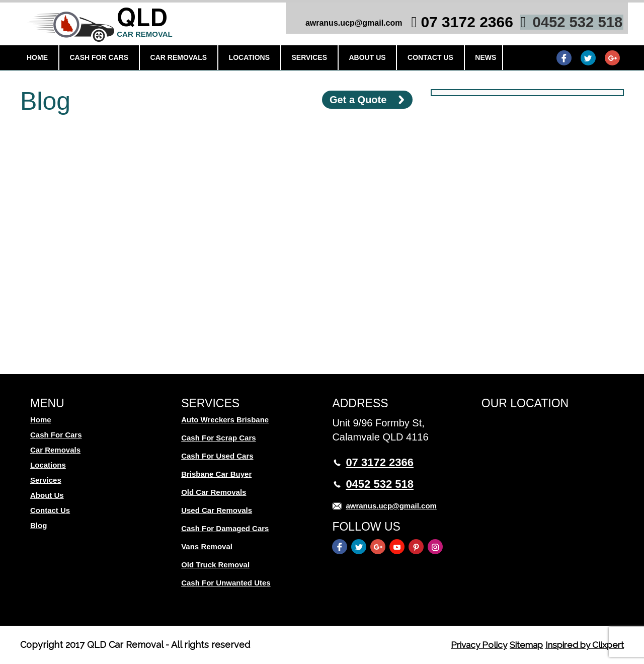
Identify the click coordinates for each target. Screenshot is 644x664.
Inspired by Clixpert (581, 645)
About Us (361, 59)
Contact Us (423, 59)
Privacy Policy (468, 645)
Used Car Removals (217, 510)
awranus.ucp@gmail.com (348, 25)
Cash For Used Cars (217, 456)
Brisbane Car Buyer (216, 474)
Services (306, 59)
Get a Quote (358, 100)
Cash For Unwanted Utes (226, 583)
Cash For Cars (100, 59)
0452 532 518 (572, 24)
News (476, 59)
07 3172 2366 (461, 24)
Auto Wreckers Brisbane (225, 420)
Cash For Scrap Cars (218, 438)
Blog (38, 525)
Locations (247, 59)
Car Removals (178, 59)
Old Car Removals (214, 492)
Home (40, 59)
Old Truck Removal (215, 565)
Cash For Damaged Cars (225, 528)
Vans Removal (207, 546)
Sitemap (518, 645)
